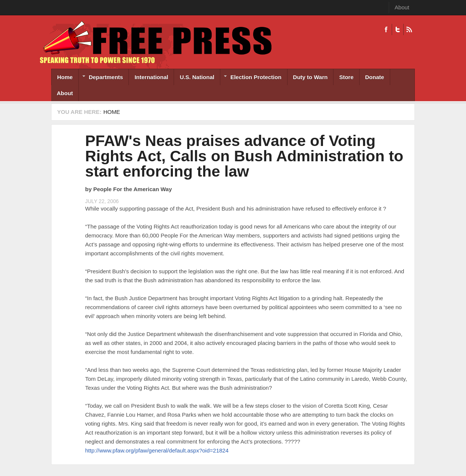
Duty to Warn (310, 77)
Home (65, 77)
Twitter (397, 29)
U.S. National (197, 77)
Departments (101, 78)
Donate (375, 77)
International (151, 77)
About (402, 7)
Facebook (386, 29)
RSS (409, 29)
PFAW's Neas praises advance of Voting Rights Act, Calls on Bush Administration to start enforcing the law (244, 156)
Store (346, 77)
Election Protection (251, 78)
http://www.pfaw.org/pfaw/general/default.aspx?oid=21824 (157, 450)
